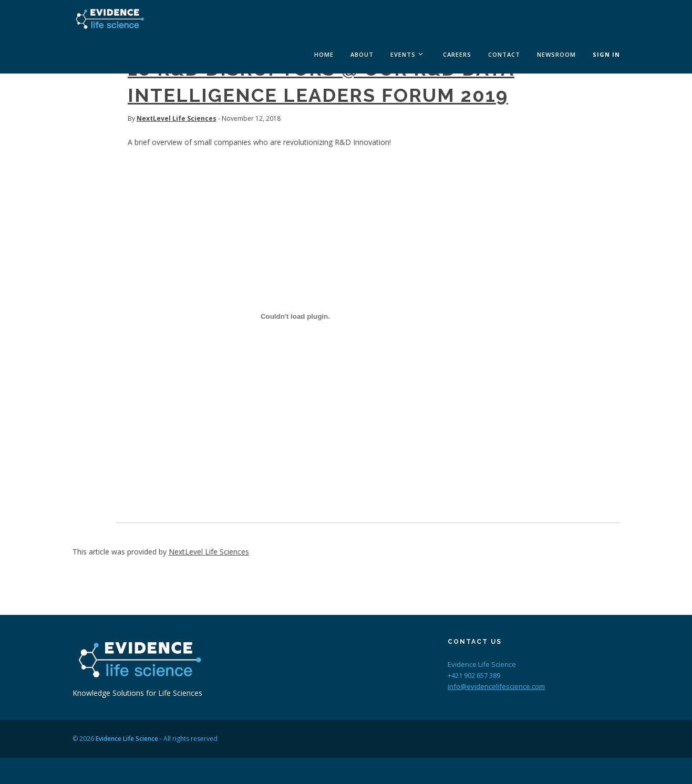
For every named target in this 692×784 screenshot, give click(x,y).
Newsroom (556, 54)
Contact (504, 54)
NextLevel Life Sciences (177, 118)
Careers (457, 54)
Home (324, 54)
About (362, 54)
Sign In (606, 54)
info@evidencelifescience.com (496, 686)
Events (403, 54)
